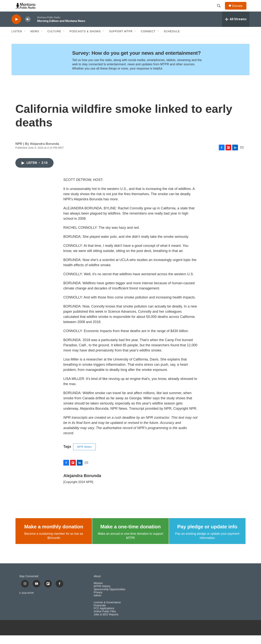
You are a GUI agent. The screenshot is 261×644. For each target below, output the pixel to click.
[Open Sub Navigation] (25, 40)
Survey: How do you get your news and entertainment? (136, 62)
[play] (16, 28)
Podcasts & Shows (85, 40)
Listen (17, 40)
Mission (98, 592)
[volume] (28, 28)
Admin (97, 604)
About (97, 585)
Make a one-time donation (130, 535)
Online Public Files (105, 620)
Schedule (172, 40)
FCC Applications (104, 617)
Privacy (98, 601)
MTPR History (102, 595)
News (35, 40)
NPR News (84, 455)
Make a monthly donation (54, 535)
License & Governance (107, 611)
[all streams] (236, 28)
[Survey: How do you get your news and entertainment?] (38, 68)
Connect (148, 40)
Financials (100, 614)
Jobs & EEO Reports (106, 623)
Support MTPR (121, 40)
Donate (240, 10)
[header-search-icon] (221, 10)
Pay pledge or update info (207, 535)
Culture (54, 40)
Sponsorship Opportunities (109, 598)
